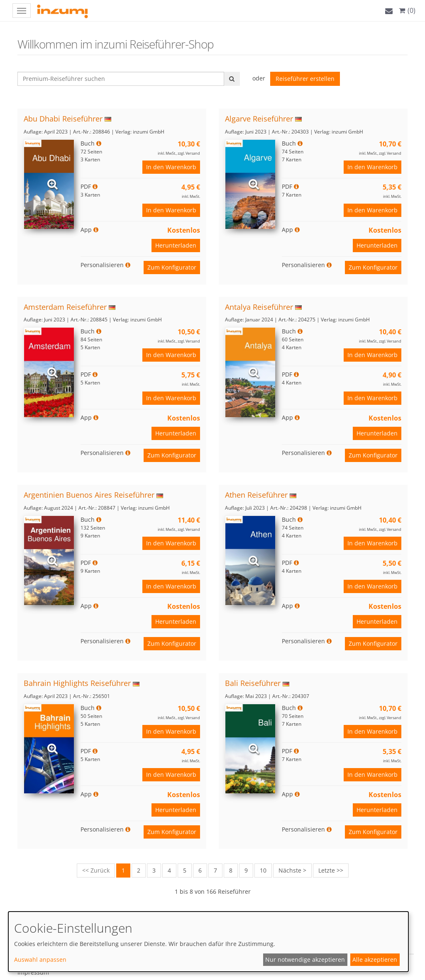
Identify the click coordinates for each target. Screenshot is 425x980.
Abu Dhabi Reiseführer (63, 119)
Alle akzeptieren (375, 959)
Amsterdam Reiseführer (65, 307)
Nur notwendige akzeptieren (305, 959)
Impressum (33, 972)
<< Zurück (96, 870)
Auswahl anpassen (40, 959)
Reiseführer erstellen (305, 79)
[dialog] (208, 942)
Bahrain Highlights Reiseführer (77, 683)
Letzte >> (331, 870)
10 (263, 870)
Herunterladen (176, 245)
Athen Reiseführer (256, 495)
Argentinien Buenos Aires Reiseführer (89, 495)
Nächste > (292, 870)
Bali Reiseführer (253, 683)
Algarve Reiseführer (259, 119)
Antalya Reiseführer (259, 307)
